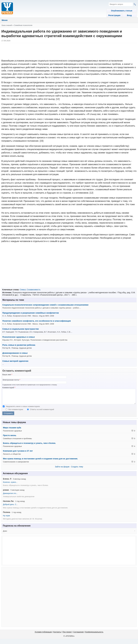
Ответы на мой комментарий (42, 412)
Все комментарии (16, 412)
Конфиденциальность (94, 635)
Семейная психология (23, 25)
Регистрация (113, 15)
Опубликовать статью (121, 11)
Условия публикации (43, 635)
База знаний (7, 25)
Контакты (57, 635)
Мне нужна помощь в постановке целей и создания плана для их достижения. (40, 462)
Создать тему (77, 470)
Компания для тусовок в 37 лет (18, 454)
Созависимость (34, 290)
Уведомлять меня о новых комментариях (23, 409)
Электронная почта (11, 380)
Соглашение (79, 635)
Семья (23, 290)
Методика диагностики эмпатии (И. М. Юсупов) (22, 522)
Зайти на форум (62, 470)
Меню (5, 20)
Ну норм (6, 519)
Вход (129, 15)
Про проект (67, 635)
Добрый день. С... (10, 507)
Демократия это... (10, 496)
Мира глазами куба (12, 431)
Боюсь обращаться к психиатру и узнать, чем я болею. (29, 446)
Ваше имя (7, 375)
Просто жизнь (10, 438)
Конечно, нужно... (10, 485)
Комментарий (9, 388)
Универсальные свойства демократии (19, 499)
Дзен (5, 534)
